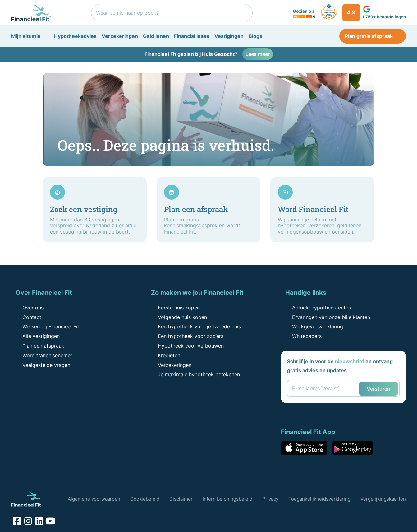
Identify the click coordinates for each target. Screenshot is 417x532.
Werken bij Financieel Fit (47, 326)
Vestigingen (229, 36)
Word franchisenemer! (44, 355)
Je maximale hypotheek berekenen (195, 374)
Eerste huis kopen (175, 308)
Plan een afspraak (40, 346)
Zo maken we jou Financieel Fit (197, 293)
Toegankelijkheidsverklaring (319, 499)
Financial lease (192, 36)
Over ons (29, 308)
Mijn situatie (26, 36)
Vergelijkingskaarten (383, 499)
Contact (28, 317)
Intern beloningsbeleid (227, 499)
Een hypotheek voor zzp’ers (187, 336)
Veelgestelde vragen (43, 365)
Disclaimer (181, 499)
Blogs (255, 36)
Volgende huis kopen (179, 317)
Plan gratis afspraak (373, 36)
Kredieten (165, 355)
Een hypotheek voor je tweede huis (196, 326)
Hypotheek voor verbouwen (187, 346)
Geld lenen (156, 36)
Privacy (270, 499)
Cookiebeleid (145, 499)
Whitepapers (303, 336)
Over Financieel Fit (44, 293)
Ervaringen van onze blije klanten (327, 317)
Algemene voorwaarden (94, 499)
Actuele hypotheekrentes (318, 308)
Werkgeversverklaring (314, 326)
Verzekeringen (120, 36)
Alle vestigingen (37, 336)
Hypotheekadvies (75, 36)
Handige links (306, 293)
